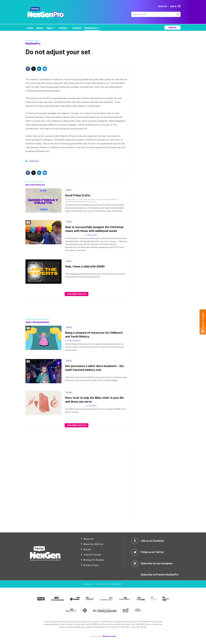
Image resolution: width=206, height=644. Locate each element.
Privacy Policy (91, 565)
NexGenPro (33, 43)
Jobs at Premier (92, 555)
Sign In (173, 6)
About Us (88, 539)
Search (178, 14)
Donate (87, 549)
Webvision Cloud (109, 636)
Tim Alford (92, 406)
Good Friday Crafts (78, 195)
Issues (69, 190)
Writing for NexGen (94, 560)
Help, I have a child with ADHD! (85, 266)
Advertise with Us (93, 544)
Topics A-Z (89, 584)
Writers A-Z (101, 584)
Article (69, 222)
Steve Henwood (74, 341)
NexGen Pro (34, 161)
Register (163, 6)
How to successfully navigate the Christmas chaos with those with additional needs (94, 229)
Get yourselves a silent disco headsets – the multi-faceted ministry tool (94, 368)
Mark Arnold (92, 235)
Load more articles (77, 294)
